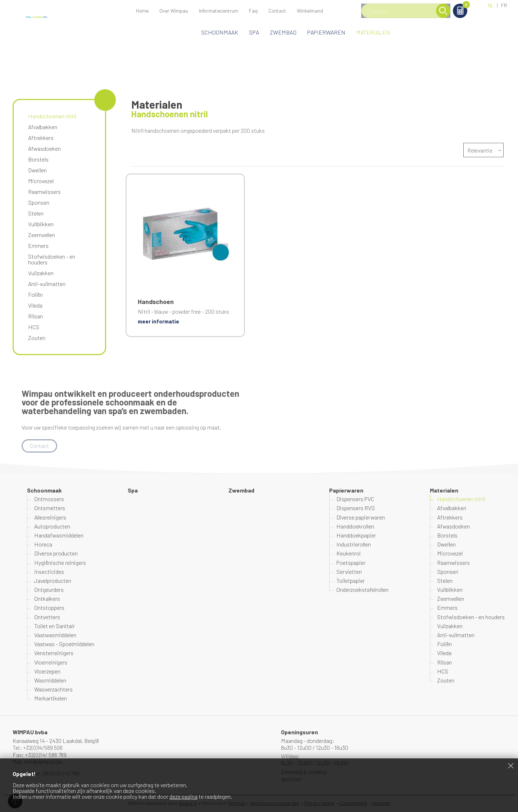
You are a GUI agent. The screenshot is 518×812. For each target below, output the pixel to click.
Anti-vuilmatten (47, 284)
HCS (34, 327)
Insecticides (49, 572)
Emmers (38, 246)
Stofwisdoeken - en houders (52, 259)
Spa (254, 32)
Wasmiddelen (50, 681)
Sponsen (39, 202)
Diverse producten (56, 554)
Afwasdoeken (44, 148)
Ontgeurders (49, 590)
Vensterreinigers (54, 654)
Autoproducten (52, 527)
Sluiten (511, 766)
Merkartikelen (51, 699)
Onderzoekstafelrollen (362, 590)
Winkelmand (460, 6)
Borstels (38, 159)
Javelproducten (53, 581)
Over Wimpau (174, 11)
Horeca (43, 545)
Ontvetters (47, 617)
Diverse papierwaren (361, 518)
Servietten (349, 572)
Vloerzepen (47, 672)
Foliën (35, 294)
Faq (253, 11)
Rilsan (35, 316)
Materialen (373, 32)
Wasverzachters (53, 689)
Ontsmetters (50, 509)
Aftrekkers (41, 138)
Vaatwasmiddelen (55, 635)
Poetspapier (351, 563)
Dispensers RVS (356, 509)
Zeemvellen (42, 235)
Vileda (35, 305)
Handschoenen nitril (52, 116)
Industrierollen (354, 545)
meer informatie (160, 321)
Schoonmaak (220, 32)
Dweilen (37, 170)
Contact (277, 11)
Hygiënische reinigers (60, 563)
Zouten (37, 338)
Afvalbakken (43, 127)
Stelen (36, 213)
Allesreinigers (50, 518)
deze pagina (183, 796)
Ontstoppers (49, 608)
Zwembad (283, 32)
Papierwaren (326, 32)
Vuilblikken (41, 224)
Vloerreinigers (51, 663)
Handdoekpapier (356, 536)
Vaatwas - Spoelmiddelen (64, 644)
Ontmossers (49, 499)
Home (142, 11)
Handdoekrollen (355, 527)
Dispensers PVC (355, 499)
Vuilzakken (41, 273)
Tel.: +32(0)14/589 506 (39, 748)
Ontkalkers (47, 599)
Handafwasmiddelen (59, 536)
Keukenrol (348, 554)
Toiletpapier (351, 581)
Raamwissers (44, 192)
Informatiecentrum (219, 11)
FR (504, 5)
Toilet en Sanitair (54, 626)
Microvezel (41, 181)
